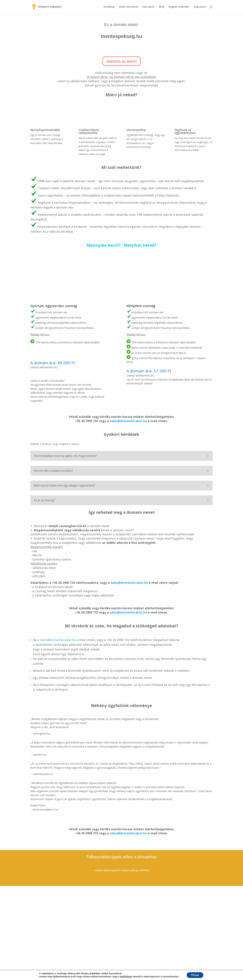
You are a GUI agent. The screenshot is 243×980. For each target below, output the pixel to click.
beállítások (125, 976)
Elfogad (195, 975)
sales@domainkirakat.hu (128, 421)
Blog (161, 7)
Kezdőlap (109, 7)
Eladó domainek (129, 7)
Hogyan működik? (179, 7)
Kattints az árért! (122, 61)
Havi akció (148, 7)
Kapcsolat (200, 7)
